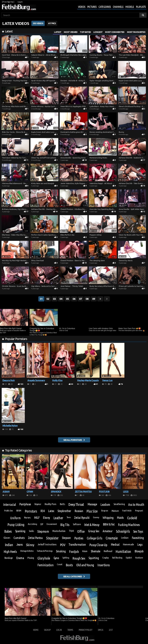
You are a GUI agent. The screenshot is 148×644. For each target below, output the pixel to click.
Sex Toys (138, 531)
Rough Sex (79, 558)
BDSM (19, 511)
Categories (105, 7)
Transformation (77, 545)
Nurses (27, 517)
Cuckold (132, 518)
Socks (31, 531)
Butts (62, 504)
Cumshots (19, 538)
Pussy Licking (16, 525)
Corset (60, 564)
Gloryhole (44, 558)
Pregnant (139, 511)
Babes (8, 531)
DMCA (100, 630)
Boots (69, 565)
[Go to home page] (19, 7)
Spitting (66, 558)
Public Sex (8, 511)
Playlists (141, 7)
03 (54, 299)
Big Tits (65, 525)
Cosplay (105, 558)
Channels (118, 7)
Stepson (66, 538)
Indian (9, 545)
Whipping (108, 518)
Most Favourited (136, 32)
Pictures (92, 7)
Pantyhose (25, 504)
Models (130, 7)
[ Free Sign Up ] (8, 2)
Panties (79, 538)
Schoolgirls (123, 531)
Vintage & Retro (27, 551)
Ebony (46, 518)
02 (48, 299)
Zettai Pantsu (35, 538)
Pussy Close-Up (98, 545)
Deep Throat (76, 504)
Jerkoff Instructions (47, 544)
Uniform (15, 518)
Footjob (74, 551)
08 (87, 299)
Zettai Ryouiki (82, 518)
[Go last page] (100, 299)
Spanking (20, 531)
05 (67, 299)
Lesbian (125, 538)
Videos (82, 7)
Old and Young (85, 565)
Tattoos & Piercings (45, 551)
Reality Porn (50, 504)
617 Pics (52, 23)
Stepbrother (64, 511)
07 (81, 299)
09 (94, 299)
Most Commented (115, 32)
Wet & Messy (92, 525)
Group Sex (94, 531)
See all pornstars (73, 440)
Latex (51, 511)
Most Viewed (71, 32)
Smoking (61, 551)
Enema (20, 558)
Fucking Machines (129, 525)
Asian (85, 551)
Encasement (52, 524)
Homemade (128, 544)
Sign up (47, 630)
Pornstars (31, 511)
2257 (111, 630)
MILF (37, 518)
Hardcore (139, 558)
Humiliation (123, 551)
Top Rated (85, 32)
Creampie (112, 538)
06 (74, 299)
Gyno (56, 558)
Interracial (10, 504)
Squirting (94, 558)
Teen (69, 517)
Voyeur (38, 504)
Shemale (96, 551)
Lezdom (105, 504)
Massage (92, 504)
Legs (140, 545)
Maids (120, 518)
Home (36, 630)
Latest (58, 32)
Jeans (19, 545)
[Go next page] (107, 299)
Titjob (71, 531)
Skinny (30, 545)
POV (63, 545)
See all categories (73, 576)
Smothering (119, 504)
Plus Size (92, 511)
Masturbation (59, 531)
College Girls (94, 538)
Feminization (45, 565)
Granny (96, 517)
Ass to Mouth (136, 504)
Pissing (31, 558)
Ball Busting (117, 558)
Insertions (104, 565)
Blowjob (139, 551)
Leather (58, 518)
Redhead (108, 551)
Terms (70, 630)
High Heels (10, 551)
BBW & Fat (109, 524)
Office (81, 531)
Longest (98, 32)
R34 (43, 511)
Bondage (9, 558)
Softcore (77, 524)
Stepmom (43, 531)
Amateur (107, 531)
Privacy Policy (85, 630)
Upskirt (129, 558)
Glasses (7, 538)
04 (61, 299)
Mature (115, 511)
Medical (115, 545)
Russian (79, 511)
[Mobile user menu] (110, 7)
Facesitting (138, 538)
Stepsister (52, 538)
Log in (20, 2)
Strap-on (105, 511)
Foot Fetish (127, 511)
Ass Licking (32, 524)
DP (42, 524)
